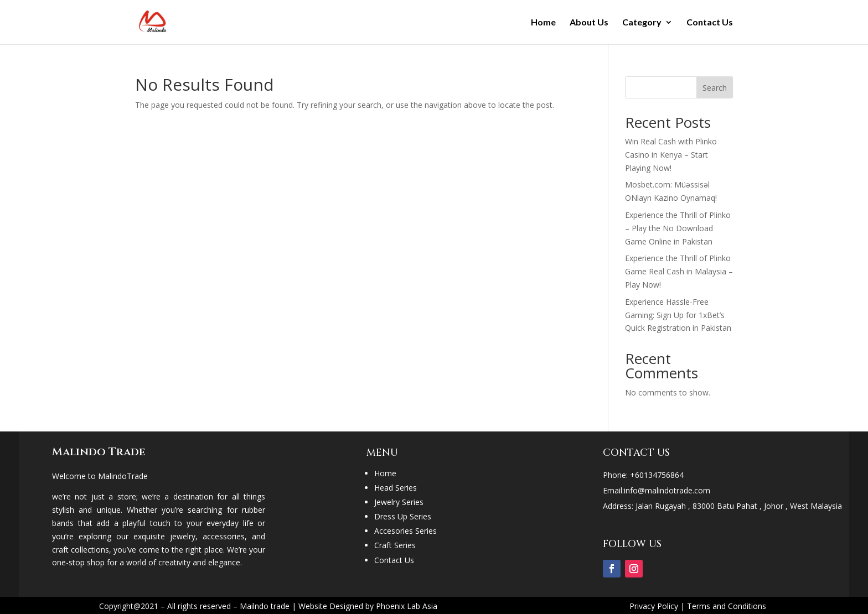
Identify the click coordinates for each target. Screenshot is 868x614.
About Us (589, 23)
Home (543, 23)
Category (642, 23)
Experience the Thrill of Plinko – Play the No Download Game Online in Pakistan (678, 228)
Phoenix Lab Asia (407, 606)
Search (715, 88)
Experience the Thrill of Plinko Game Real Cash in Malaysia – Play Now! (679, 271)
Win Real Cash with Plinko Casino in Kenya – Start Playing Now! (671, 155)
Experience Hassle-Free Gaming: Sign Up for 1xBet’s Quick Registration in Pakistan (678, 315)
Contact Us (710, 23)
